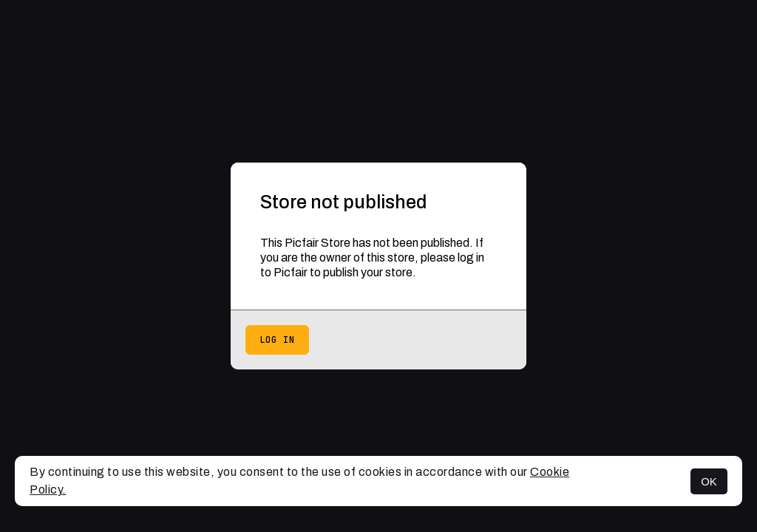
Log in (277, 340)
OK (709, 481)
